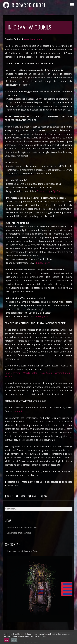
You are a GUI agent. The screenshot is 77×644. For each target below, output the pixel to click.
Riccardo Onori (24, 5)
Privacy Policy (43, 191)
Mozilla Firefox (30, 373)
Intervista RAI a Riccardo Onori (22, 527)
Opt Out (56, 191)
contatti (18, 411)
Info (14, 640)
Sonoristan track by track (19, 533)
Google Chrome (12, 373)
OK (7, 640)
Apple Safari (46, 373)
